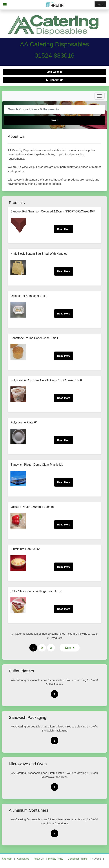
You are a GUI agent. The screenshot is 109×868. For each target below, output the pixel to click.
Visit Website (55, 72)
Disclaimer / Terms (78, 859)
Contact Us (54, 80)
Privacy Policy (56, 859)
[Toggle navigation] (99, 96)
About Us (39, 859)
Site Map (7, 859)
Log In (100, 4)
